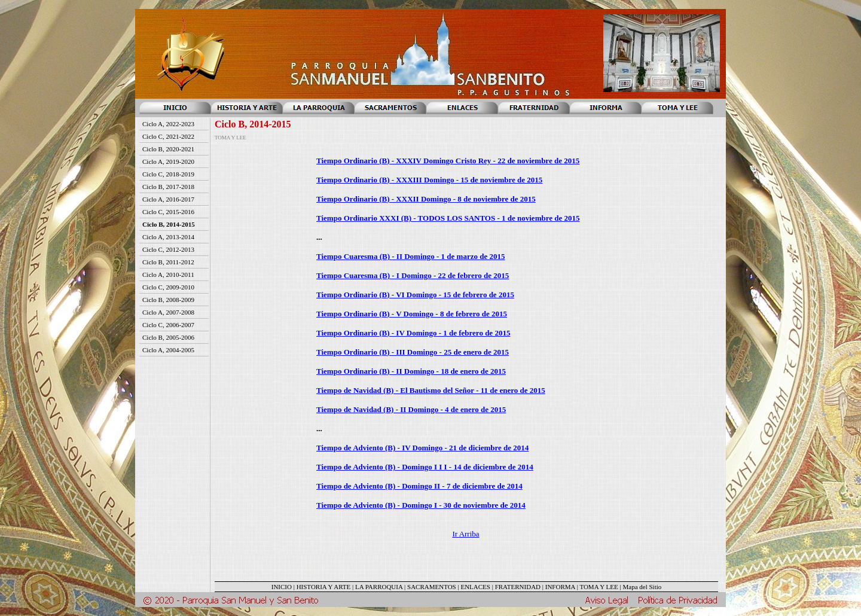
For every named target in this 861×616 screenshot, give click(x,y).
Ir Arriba (465, 534)
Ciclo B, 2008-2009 (168, 300)
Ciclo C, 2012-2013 (168, 249)
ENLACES (475, 587)
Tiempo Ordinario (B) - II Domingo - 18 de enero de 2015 (411, 371)
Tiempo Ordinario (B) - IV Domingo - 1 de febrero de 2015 (413, 333)
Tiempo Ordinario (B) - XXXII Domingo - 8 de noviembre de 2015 (426, 199)
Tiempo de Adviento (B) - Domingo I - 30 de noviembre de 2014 (421, 505)
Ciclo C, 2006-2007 (168, 325)
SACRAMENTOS (432, 587)
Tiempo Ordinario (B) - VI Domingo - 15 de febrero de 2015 (415, 295)
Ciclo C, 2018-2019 (168, 174)
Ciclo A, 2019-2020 (168, 161)
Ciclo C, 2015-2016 (168, 212)
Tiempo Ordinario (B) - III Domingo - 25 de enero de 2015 (413, 352)
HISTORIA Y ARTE (324, 587)
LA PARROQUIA (379, 587)
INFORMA (560, 587)
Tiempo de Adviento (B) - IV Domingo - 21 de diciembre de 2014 (422, 448)
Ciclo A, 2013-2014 (168, 237)
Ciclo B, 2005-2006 (168, 337)
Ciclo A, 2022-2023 (168, 124)
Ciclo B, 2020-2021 (168, 149)
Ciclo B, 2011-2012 (168, 262)
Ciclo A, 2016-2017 (168, 199)
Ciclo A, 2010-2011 (168, 275)
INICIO (282, 587)
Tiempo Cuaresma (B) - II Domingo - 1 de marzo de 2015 (410, 256)
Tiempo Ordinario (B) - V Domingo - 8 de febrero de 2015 (412, 314)
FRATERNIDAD (518, 587)
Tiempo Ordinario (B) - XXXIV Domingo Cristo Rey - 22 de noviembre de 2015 (448, 161)
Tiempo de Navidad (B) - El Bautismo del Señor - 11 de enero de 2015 (431, 390)
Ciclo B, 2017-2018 (168, 187)
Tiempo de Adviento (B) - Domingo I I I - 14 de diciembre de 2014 (425, 467)
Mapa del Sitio (642, 587)
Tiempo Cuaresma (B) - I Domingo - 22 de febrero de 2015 (413, 275)
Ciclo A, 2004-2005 (168, 350)
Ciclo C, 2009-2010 (168, 287)
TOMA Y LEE (599, 587)
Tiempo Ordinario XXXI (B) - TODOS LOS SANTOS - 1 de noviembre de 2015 (448, 218)
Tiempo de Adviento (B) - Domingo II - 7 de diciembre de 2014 (419, 486)
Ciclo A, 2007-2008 (168, 312)
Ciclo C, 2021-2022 (168, 136)
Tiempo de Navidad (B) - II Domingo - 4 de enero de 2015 (411, 409)
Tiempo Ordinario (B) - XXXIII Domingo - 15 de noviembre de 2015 (429, 180)
